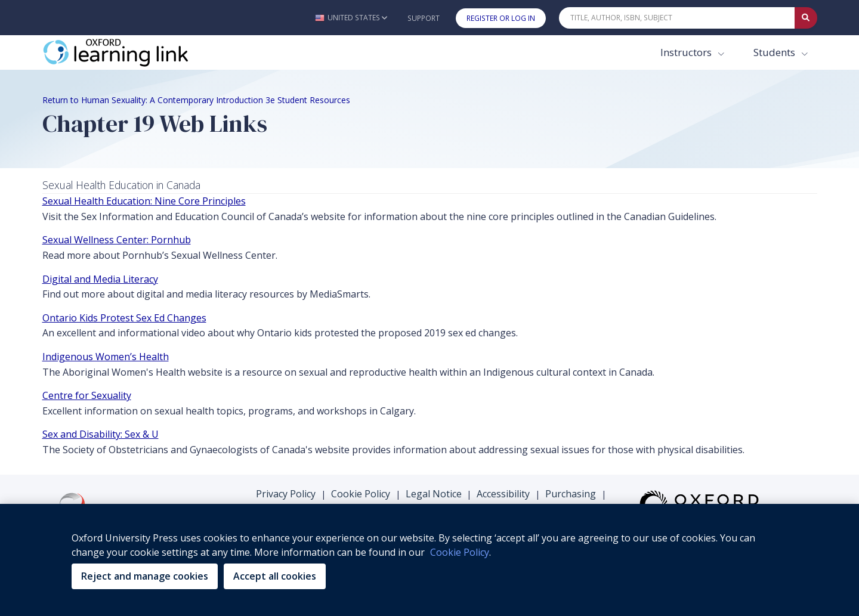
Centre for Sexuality (87, 395)
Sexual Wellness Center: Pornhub (117, 240)
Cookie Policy (361, 494)
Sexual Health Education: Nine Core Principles (144, 201)
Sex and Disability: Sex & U (101, 434)
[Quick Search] (677, 18)
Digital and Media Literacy (100, 279)
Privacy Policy (286, 494)
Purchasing (571, 494)
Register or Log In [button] (501, 18)
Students (775, 52)
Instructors (687, 52)
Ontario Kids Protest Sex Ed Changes (124, 318)
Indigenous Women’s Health (106, 357)
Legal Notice (434, 494)
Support (424, 18)
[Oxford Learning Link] (132, 52)
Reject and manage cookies (145, 576)
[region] (429, 560)
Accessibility (503, 494)
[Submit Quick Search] (806, 18)
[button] (351, 18)
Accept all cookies (275, 576)
